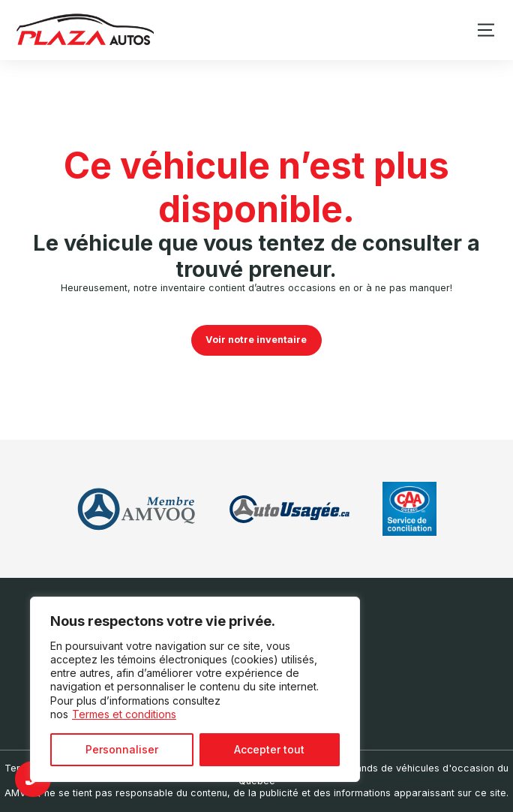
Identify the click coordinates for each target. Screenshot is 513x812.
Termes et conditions (124, 714)
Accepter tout (269, 749)
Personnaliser (122, 749)
